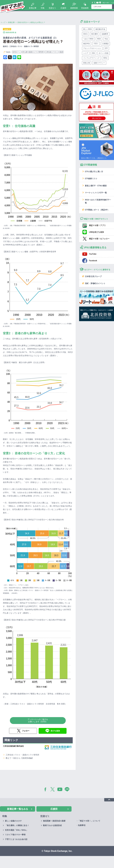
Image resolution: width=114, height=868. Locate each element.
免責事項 (82, 825)
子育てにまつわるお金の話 (16, 839)
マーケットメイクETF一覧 (96, 193)
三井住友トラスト (52, 52)
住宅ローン (17, 52)
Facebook (92, 3)
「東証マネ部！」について (89, 821)
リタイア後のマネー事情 (15, 835)
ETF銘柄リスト (91, 179)
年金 (106, 39)
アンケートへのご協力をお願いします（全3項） (38, 720)
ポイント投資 (104, 53)
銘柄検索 (74, 8)
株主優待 (95, 34)
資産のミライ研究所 (36, 52)
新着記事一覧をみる (18, 809)
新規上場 (87, 63)
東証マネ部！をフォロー (99, 239)
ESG (93, 53)
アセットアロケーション (92, 48)
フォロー (26, 731)
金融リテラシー (99, 63)
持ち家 (25, 52)
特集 (43, 8)
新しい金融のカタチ (13, 821)
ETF (106, 48)
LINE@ (68, 790)
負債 (61, 52)
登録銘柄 (85, 8)
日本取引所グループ (93, 276)
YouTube (97, 3)
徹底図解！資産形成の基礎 (54, 821)
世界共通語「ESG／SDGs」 (16, 830)
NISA (99, 39)
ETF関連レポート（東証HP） (97, 210)
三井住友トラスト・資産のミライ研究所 (22, 755)
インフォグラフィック (91, 58)
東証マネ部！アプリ (97, 225)
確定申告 (87, 44)
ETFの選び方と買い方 (94, 172)
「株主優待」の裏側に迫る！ (17, 825)
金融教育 (105, 34)
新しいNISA (88, 29)
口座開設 (105, 44)
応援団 (63, 8)
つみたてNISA (88, 39)
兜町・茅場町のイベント (95, 283)
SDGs (105, 58)
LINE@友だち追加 (96, 232)
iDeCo (85, 34)
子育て (96, 44)
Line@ (100, 3)
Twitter (95, 3)
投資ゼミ (53, 8)
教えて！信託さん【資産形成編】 (20, 758)
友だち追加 (55, 731)
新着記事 (33, 8)
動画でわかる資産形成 (52, 825)
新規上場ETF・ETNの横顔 (96, 186)
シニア (86, 53)
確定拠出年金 (100, 29)
